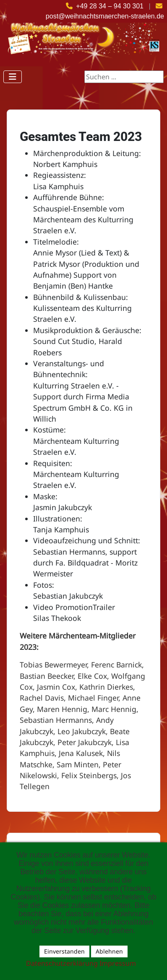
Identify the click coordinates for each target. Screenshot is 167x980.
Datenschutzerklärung (62, 963)
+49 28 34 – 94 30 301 (110, 6)
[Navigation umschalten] (13, 77)
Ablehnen (109, 951)
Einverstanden (64, 951)
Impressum (118, 963)
